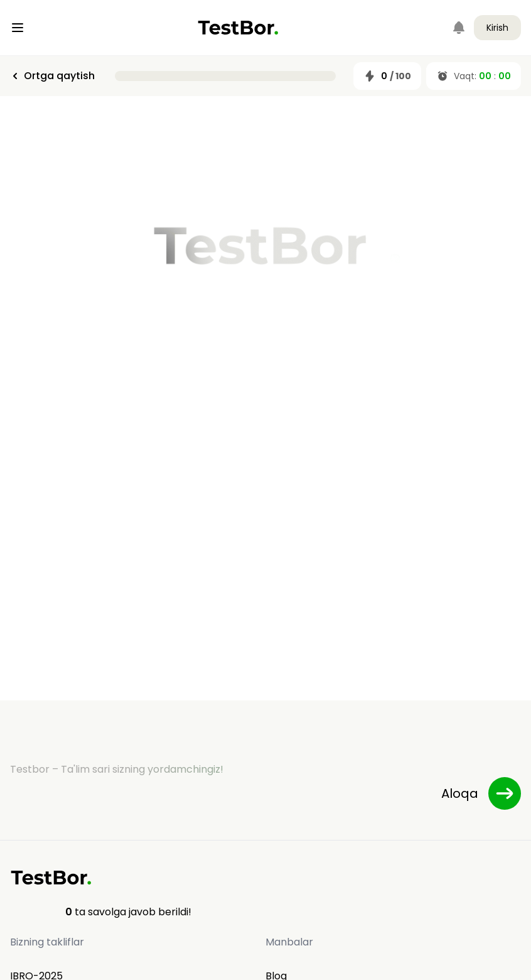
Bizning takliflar (47, 942)
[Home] (238, 28)
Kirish (497, 28)
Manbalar (289, 942)
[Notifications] (459, 28)
